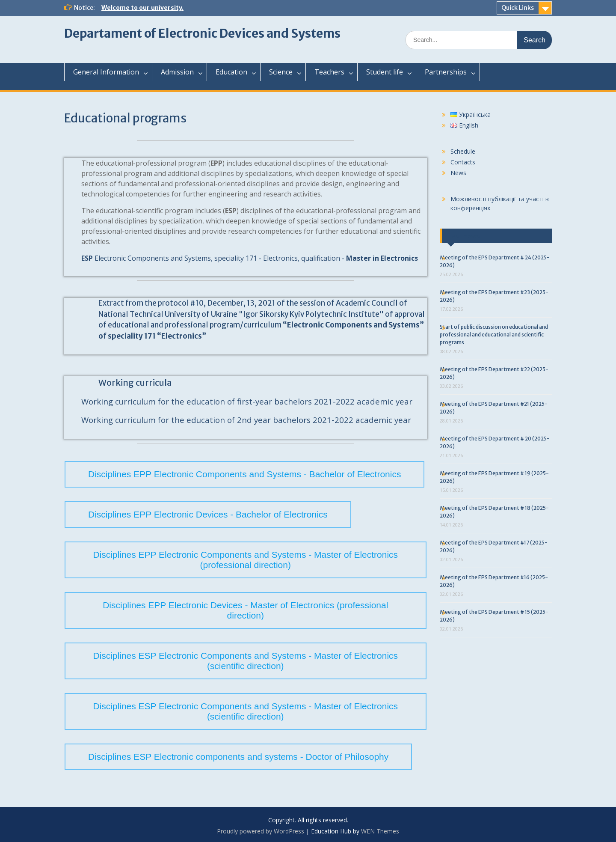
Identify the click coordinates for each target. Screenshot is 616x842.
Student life (385, 72)
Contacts (463, 162)
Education (231, 72)
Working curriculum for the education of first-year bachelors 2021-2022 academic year (247, 401)
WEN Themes (380, 831)
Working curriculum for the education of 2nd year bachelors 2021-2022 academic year (246, 420)
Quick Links (518, 8)
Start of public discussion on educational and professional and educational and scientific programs (494, 335)
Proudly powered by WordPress (261, 831)
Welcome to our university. (142, 8)
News (458, 173)
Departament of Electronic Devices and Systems (202, 33)
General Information (106, 72)
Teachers (329, 72)
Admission (177, 72)
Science (281, 72)
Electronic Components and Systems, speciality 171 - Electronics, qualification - (250, 258)
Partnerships (446, 72)
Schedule (463, 151)
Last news (464, 236)
